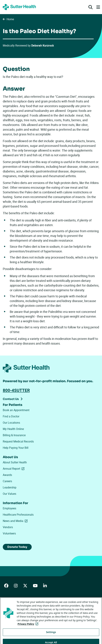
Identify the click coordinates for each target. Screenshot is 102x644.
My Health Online (13, 429)
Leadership (10, 487)
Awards (7, 475)
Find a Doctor (11, 416)
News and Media (16, 521)
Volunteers (9, 533)
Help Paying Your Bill (16, 448)
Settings (51, 637)
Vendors (8, 527)
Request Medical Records (18, 441)
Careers (7, 481)
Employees (9, 508)
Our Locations (11, 423)
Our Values (9, 494)
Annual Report (14, 469)
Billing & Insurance (14, 435)
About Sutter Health (15, 462)
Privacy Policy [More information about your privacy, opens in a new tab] (29, 629)
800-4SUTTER (16, 390)
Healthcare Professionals (18, 515)
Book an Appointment (16, 410)
